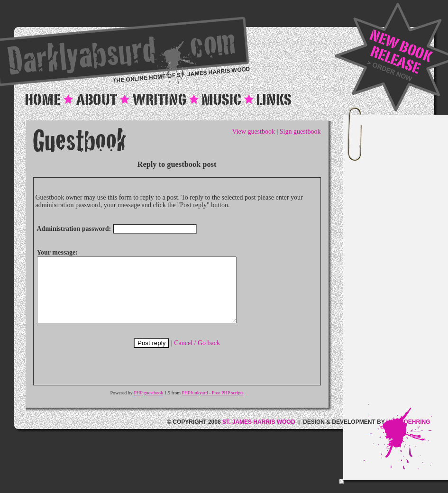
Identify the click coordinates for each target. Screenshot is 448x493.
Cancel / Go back (197, 356)
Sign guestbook (300, 132)
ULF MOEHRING (408, 435)
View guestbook (253, 132)
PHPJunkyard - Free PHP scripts (212, 406)
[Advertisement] (406, 262)
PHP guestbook (148, 406)
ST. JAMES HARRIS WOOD (259, 435)
